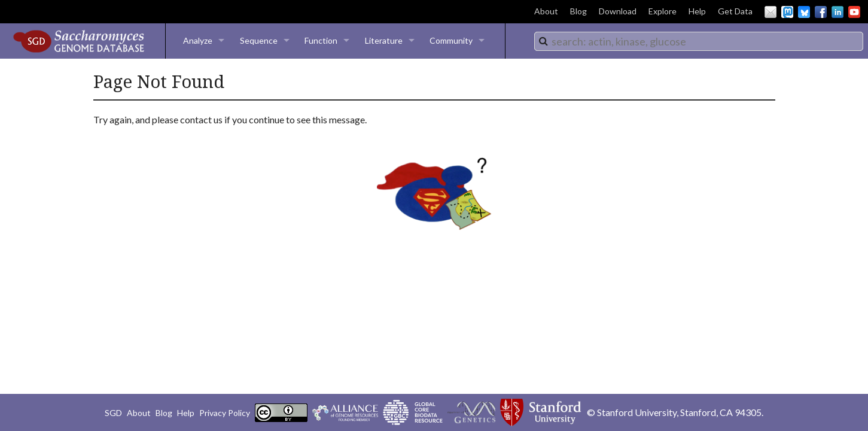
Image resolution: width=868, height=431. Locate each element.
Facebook (821, 12)
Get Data (735, 11)
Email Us (770, 12)
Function (321, 40)
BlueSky (804, 12)
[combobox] (699, 41)
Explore (663, 11)
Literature (384, 40)
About (546, 11)
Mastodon (787, 12)
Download (618, 11)
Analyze (198, 40)
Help (697, 11)
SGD (113, 413)
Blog (578, 11)
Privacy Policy (225, 413)
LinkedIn (837, 12)
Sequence (259, 40)
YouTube (854, 12)
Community (451, 40)
